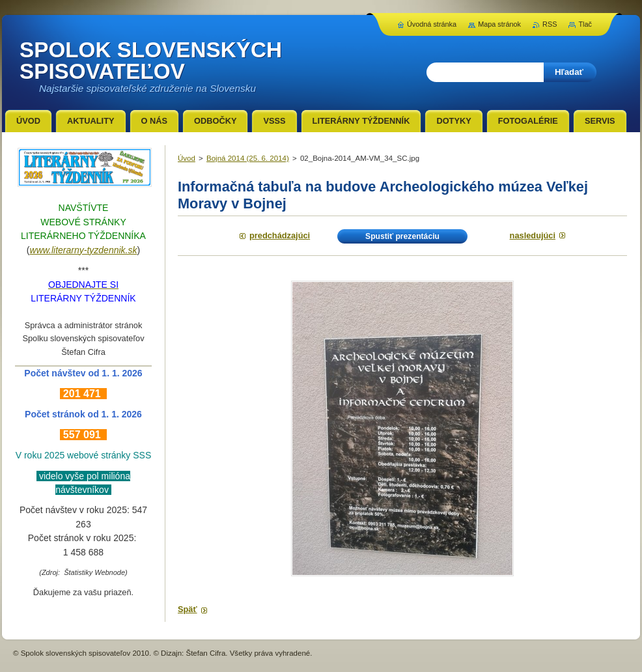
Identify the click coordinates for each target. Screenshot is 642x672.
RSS (550, 24)
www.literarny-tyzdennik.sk (84, 250)
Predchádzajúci (280, 235)
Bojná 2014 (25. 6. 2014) (248, 158)
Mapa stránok (499, 24)
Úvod (187, 158)
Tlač (585, 24)
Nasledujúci (533, 235)
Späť (188, 609)
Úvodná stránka (432, 24)
